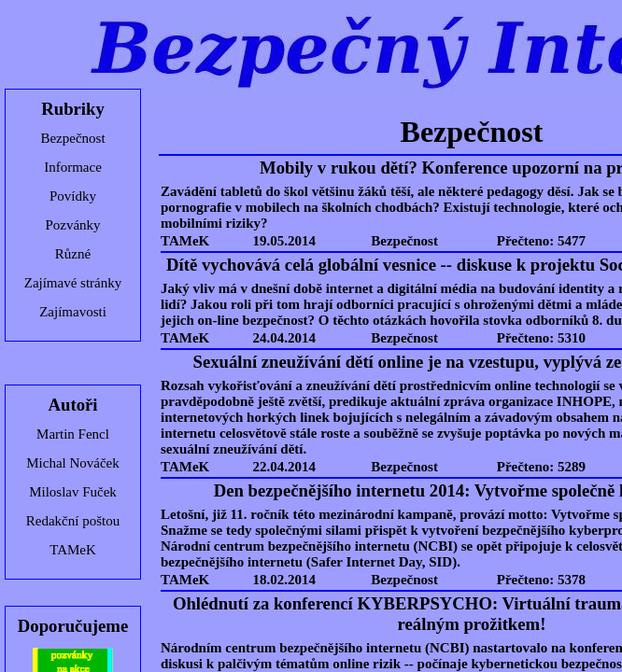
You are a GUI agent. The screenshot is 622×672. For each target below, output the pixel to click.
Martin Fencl (73, 434)
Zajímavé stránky (73, 283)
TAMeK (73, 550)
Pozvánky (72, 225)
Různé (73, 254)
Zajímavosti (73, 312)
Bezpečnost (72, 138)
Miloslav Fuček (73, 492)
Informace (73, 167)
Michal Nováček (73, 463)
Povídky (73, 196)
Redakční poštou (73, 521)
